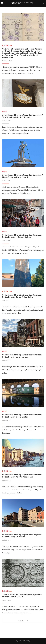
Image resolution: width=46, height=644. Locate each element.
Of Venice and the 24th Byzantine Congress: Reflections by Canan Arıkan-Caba (22, 296)
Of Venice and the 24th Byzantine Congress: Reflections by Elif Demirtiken (22, 356)
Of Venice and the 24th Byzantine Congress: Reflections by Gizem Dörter (22, 416)
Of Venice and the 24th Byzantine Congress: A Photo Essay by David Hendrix (23, 176)
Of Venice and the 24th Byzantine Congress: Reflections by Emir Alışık (22, 536)
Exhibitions (7, 45)
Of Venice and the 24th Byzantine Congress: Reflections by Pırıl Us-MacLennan (22, 476)
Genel (5, 111)
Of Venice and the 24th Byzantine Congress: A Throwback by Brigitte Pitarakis (23, 116)
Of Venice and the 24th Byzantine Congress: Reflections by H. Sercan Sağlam (22, 236)
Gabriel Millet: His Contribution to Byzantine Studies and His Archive (22, 596)
